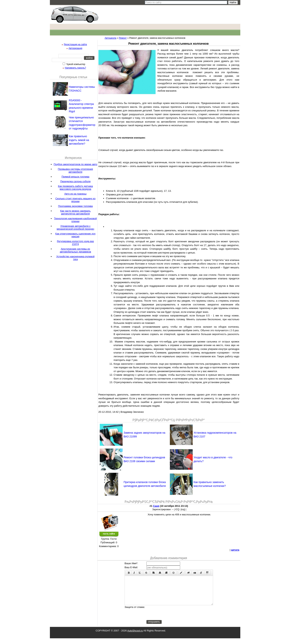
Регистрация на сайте (75, 44)
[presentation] (175, 618)
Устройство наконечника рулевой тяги (75, 258)
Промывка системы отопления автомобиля (75, 170)
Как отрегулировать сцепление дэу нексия (75, 235)
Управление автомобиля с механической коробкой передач (75, 227)
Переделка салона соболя (75, 181)
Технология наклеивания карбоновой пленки (75, 220)
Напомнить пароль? (75, 68)
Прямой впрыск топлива (75, 177)
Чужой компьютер (75, 64)
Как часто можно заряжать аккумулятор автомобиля (75, 212)
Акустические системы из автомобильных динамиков (75, 250)
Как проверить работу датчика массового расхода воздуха (75, 188)
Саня (156, 506)
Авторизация (75, 48)
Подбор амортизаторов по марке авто (75, 164)
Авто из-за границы (75, 194)
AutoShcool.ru (135, 636)
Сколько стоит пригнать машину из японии (75, 200)
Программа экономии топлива (75, 206)
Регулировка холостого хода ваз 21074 (75, 243)
